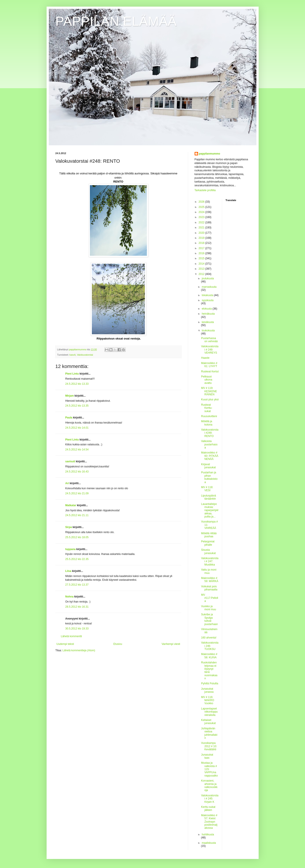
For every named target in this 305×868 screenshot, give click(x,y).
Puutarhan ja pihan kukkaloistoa (209, 477)
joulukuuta (208, 278)
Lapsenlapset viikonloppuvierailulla (209, 712)
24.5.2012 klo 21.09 (77, 493)
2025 (202, 207)
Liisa (68, 571)
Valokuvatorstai (85, 355)
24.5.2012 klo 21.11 (77, 515)
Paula (69, 418)
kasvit (73, 355)
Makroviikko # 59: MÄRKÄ (210, 580)
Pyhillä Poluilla (209, 683)
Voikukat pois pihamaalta (209, 588)
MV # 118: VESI (207, 489)
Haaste (205, 358)
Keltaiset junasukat (208, 722)
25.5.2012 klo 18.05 (77, 537)
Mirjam (70, 396)
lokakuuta (208, 295)
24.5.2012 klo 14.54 (77, 450)
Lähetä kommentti (71, 636)
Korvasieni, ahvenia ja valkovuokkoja (209, 785)
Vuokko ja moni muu (208, 608)
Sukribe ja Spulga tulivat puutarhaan (209, 619)
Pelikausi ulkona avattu (206, 380)
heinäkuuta (208, 314)
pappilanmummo (210, 154)
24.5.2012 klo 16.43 (77, 472)
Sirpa (69, 527)
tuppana (71, 549)
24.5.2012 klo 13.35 (77, 406)
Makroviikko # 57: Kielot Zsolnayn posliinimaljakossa (209, 822)
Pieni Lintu (72, 374)
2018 (202, 243)
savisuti (70, 461)
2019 (202, 238)
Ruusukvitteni (209, 416)
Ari (67, 483)
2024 (202, 212)
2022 (202, 222)
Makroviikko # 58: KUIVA (209, 656)
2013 (202, 269)
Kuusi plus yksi (210, 399)
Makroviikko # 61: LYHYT (209, 365)
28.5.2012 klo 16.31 (77, 607)
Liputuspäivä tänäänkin (208, 497)
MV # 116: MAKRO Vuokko (207, 700)
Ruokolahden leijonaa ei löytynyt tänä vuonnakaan (209, 670)
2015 (202, 258)
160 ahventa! (209, 638)
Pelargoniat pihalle (208, 543)
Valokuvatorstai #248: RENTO (210, 433)
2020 (202, 233)
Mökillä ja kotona (207, 423)
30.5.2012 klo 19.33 (77, 629)
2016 (202, 253)
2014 (202, 264)
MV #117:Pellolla (209, 598)
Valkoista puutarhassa (209, 444)
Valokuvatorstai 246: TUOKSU (210, 646)
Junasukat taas (207, 756)
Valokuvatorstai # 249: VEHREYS (210, 350)
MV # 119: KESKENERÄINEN (209, 391)
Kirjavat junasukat (208, 466)
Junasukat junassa (207, 690)
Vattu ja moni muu (209, 571)
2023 (202, 217)
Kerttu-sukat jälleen (208, 808)
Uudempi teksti (65, 644)
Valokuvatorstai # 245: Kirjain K (210, 799)
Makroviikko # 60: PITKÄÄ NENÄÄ (210, 456)
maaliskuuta (209, 843)
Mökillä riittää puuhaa (209, 535)
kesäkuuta (208, 322)
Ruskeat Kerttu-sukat (207, 408)
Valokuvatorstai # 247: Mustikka (210, 561)
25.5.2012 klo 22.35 (77, 559)
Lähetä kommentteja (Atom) (79, 650)
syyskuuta (207, 300)
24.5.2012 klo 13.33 (77, 384)
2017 (202, 248)
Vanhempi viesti (171, 644)
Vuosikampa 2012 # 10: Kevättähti (209, 746)
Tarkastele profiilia (205, 190)
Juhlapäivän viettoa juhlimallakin (209, 733)
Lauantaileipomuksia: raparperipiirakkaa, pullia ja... (210, 510)
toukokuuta (208, 330)
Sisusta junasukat (208, 551)
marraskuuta (209, 287)
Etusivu (118, 644)
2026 (202, 202)
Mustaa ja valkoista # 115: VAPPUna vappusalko (209, 769)
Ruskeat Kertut (210, 371)
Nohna (69, 597)
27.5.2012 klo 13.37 (77, 585)
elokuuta (207, 309)
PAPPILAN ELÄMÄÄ (116, 21)
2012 (202, 274)
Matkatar (71, 505)
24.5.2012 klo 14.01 (77, 428)
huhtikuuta (208, 834)
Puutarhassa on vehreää (209, 340)
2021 (202, 228)
